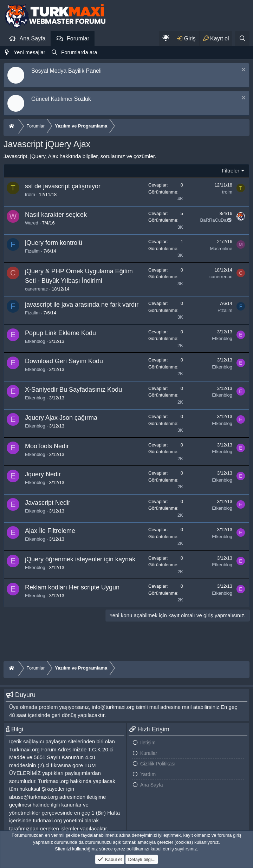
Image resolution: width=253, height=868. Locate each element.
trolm (30, 194)
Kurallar (149, 753)
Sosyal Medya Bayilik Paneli (66, 71)
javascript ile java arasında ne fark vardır (82, 305)
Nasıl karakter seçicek (56, 215)
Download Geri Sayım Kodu (64, 361)
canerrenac (36, 289)
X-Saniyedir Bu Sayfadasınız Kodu (73, 390)
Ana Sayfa (33, 38)
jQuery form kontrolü (54, 243)
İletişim (148, 743)
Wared (32, 223)
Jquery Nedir (43, 474)
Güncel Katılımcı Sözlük (61, 99)
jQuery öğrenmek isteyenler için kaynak (80, 559)
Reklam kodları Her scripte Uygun (72, 587)
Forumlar (78, 38)
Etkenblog (35, 341)
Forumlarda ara (79, 52)
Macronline (221, 249)
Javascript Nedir (48, 503)
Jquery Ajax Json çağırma (61, 418)
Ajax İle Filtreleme (50, 531)
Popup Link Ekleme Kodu (60, 333)
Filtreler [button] (231, 171)
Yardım (148, 774)
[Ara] (242, 38)
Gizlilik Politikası (158, 764)
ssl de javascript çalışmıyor (63, 186)
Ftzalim (32, 251)
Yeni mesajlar (30, 52)
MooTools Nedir (47, 446)
